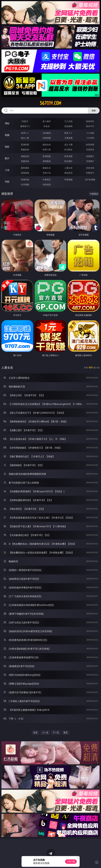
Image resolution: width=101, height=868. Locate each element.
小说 (7, 170)
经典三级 (47, 149)
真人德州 (47, 121)
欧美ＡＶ (68, 133)
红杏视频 (25, 184)
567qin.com (50, 103)
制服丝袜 (25, 149)
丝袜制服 (47, 138)
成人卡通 (68, 145)
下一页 (56, 732)
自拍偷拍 (47, 133)
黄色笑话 (68, 173)
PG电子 (25, 121)
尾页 (66, 732)
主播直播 (68, 138)
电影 (7, 147)
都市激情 (25, 168)
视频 (7, 135)
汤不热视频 (90, 179)
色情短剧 (47, 184)
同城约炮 (25, 179)
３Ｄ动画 (90, 133)
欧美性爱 (90, 145)
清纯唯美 (47, 161)
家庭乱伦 (47, 168)
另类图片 (90, 161)
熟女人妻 (25, 138)
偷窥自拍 (25, 156)
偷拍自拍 (47, 145)
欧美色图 (68, 156)
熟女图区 (68, 161)
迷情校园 (25, 173)
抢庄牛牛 (90, 126)
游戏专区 (90, 121)
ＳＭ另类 (90, 138)
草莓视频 (68, 179)
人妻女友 (68, 168)
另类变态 (90, 149)
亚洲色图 (47, 156)
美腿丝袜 (25, 161)
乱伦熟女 (68, 149)
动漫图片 (90, 156)
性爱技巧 (90, 173)
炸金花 (47, 126)
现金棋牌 (68, 126)
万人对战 (68, 121)
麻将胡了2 (25, 126)
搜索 (94, 110)
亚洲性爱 (25, 145)
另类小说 (47, 173)
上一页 (45, 732)
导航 (7, 182)
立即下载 (71, 862)
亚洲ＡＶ (25, 133)
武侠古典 (90, 168)
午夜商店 (47, 179)
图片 (7, 158)
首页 (35, 732)
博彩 (7, 123)
